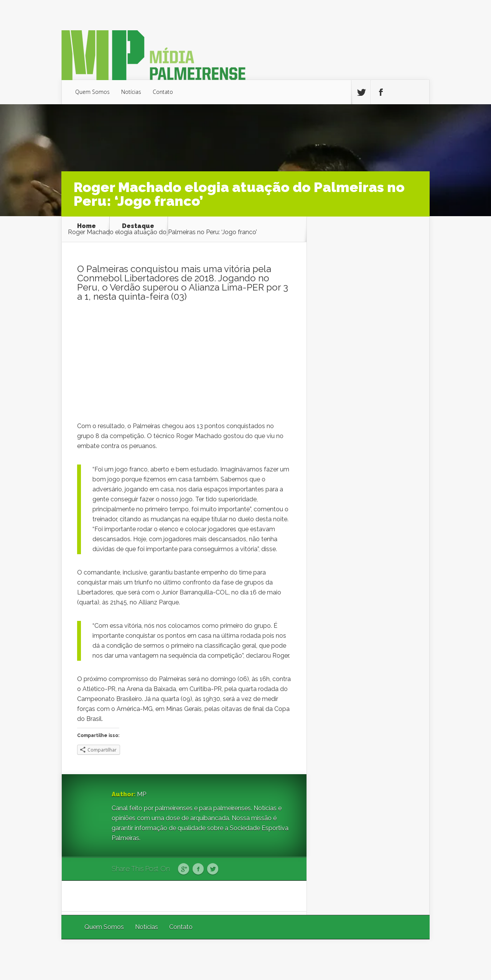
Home (87, 226)
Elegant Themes (327, 959)
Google (184, 869)
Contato (163, 92)
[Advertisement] (184, 364)
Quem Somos (92, 92)
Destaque (138, 226)
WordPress (412, 959)
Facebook (198, 869)
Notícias (131, 92)
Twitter (213, 869)
